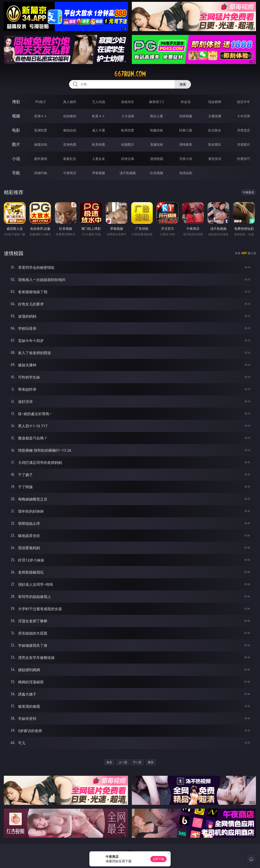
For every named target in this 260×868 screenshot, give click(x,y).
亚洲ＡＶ (41, 116)
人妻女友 (99, 159)
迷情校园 (157, 159)
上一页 (123, 762)
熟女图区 (215, 144)
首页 (109, 762)
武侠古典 (128, 159)
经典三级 (186, 130)
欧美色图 (99, 144)
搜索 (183, 84)
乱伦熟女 (215, 130)
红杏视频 (157, 173)
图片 (16, 144)
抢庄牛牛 (244, 102)
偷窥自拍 (41, 144)
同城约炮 (41, 173)
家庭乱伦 (70, 159)
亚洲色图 (70, 144)
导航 (16, 173)
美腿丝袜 (157, 144)
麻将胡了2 (157, 102)
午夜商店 (70, 173)
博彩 (16, 102)
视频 (16, 116)
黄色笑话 (215, 159)
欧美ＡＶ (99, 116)
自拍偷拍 (70, 116)
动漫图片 (128, 144)
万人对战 (99, 102)
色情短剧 (186, 173)
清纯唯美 (186, 144)
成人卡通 (99, 130)
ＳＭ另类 (244, 116)
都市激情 (41, 159)
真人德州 (70, 102)
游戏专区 (128, 102)
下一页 (137, 762)
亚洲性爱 (41, 130)
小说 (16, 159)
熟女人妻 (157, 116)
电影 (16, 130)
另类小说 (186, 159)
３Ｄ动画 (128, 116)
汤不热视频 (128, 173)
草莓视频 (99, 173)
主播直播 (215, 116)
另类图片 (244, 144)
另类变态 (244, 130)
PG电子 (41, 102)
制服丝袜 (157, 130)
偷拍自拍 (70, 130)
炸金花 (186, 102)
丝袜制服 (186, 116)
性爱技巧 (244, 159)
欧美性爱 (128, 130)
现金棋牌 (215, 102)
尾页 (151, 762)
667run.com (130, 74)
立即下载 (158, 859)
